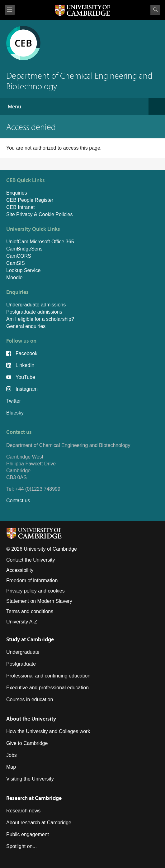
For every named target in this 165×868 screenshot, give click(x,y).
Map (11, 767)
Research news (23, 811)
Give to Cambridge (27, 743)
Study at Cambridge (30, 639)
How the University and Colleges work (48, 731)
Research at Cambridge (34, 798)
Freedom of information (32, 580)
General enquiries (26, 326)
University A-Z (22, 622)
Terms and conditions (30, 611)
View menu (10, 10)
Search (155, 10)
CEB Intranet (21, 207)
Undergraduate (23, 652)
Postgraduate (21, 664)
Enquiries (17, 193)
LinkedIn (25, 365)
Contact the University (31, 560)
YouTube (25, 377)
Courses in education (30, 699)
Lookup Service (23, 270)
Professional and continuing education (48, 676)
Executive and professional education (47, 688)
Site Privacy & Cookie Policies (39, 214)
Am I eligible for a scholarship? (40, 319)
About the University (31, 719)
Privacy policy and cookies (35, 591)
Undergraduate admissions (36, 305)
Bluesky (15, 413)
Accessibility (20, 570)
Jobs (12, 755)
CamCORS (19, 256)
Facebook (26, 353)
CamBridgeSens (24, 249)
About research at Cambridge (39, 823)
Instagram (27, 389)
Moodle (14, 278)
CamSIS (16, 263)
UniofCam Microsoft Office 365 (40, 242)
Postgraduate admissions (34, 312)
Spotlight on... (21, 846)
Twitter (14, 401)
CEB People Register (30, 200)
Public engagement (28, 834)
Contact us (18, 501)
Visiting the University (30, 779)
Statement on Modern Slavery (39, 601)
